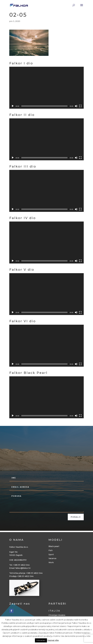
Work (51, 562)
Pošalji (76, 517)
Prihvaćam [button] (41, 640)
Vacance (52, 558)
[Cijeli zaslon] (80, 106)
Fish (51, 550)
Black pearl (54, 546)
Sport (51, 554)
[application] (47, 88)
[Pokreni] (13, 106)
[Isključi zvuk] (76, 106)
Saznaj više (53, 640)
